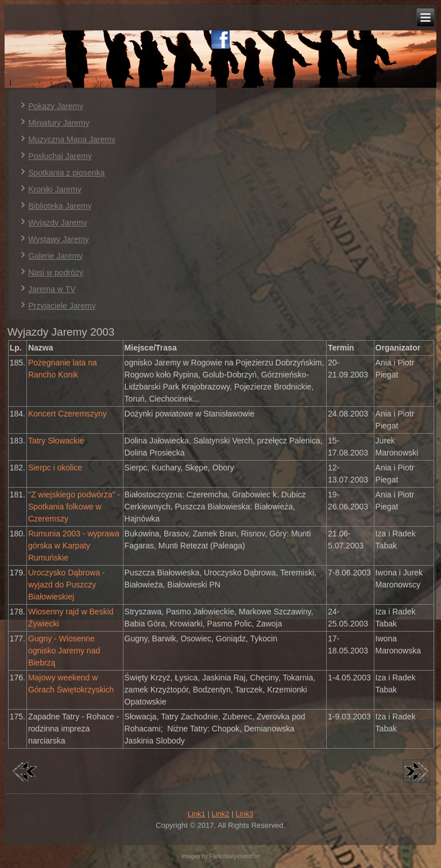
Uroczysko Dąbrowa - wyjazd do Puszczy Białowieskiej (67, 585)
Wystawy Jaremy (59, 239)
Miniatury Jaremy (59, 123)
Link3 (244, 814)
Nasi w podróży (56, 273)
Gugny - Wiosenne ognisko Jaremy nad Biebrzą (64, 651)
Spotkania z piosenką (66, 173)
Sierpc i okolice (55, 468)
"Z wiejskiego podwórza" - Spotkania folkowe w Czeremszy (74, 507)
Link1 (197, 814)
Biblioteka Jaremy (60, 206)
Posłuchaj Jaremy (60, 156)
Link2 (220, 814)
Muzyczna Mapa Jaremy (72, 139)
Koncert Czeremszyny (67, 414)
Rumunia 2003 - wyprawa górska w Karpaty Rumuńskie (74, 546)
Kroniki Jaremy (55, 189)
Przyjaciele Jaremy (62, 306)
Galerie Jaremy (55, 256)
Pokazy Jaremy (56, 106)
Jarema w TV (52, 289)
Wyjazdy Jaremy (58, 223)
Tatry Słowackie (56, 441)
